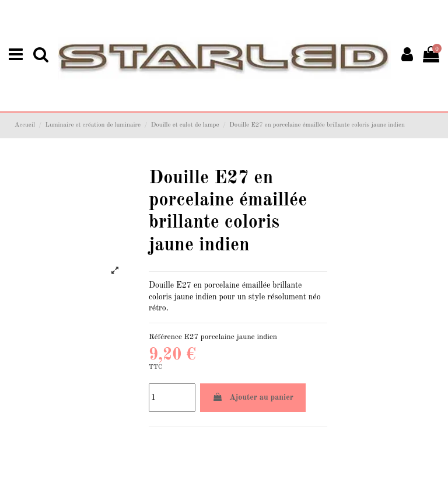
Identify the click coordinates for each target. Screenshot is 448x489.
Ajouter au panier (253, 397)
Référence (165, 337)
